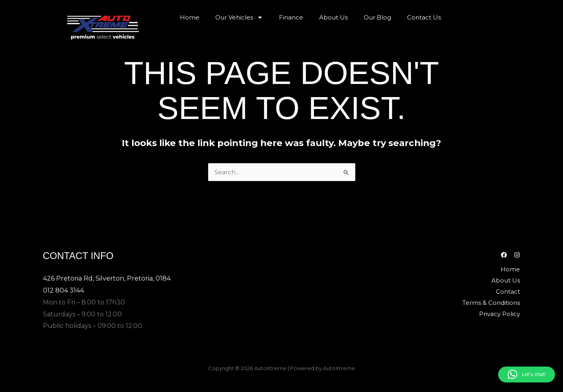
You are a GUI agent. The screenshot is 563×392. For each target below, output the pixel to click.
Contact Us (424, 17)
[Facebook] (504, 255)
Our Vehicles (239, 17)
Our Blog (377, 17)
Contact (508, 292)
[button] (527, 374)
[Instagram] (517, 255)
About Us (333, 17)
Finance (291, 17)
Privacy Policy (500, 314)
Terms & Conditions (491, 303)
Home (190, 17)
